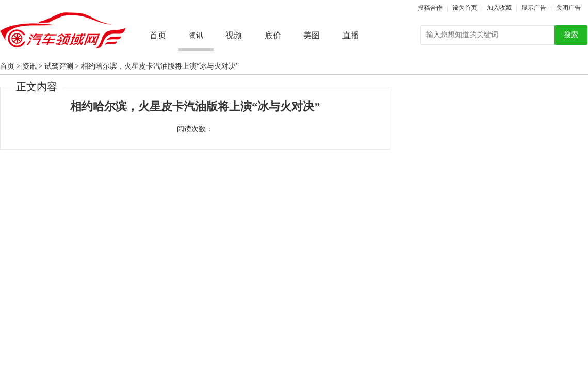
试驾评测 (59, 66)
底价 (273, 35)
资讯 (29, 66)
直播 (351, 35)
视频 (234, 35)
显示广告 (534, 8)
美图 (312, 35)
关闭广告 (568, 8)
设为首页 (465, 8)
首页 (158, 35)
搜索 (571, 35)
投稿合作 (430, 8)
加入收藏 (499, 8)
